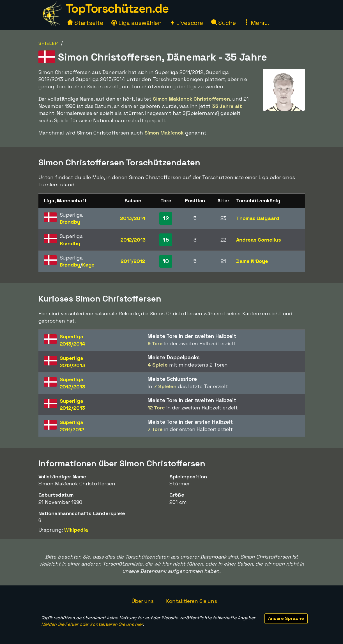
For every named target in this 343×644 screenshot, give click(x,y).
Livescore (186, 23)
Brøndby (70, 222)
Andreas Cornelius (258, 240)
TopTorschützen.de (117, 9)
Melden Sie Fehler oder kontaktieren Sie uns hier (92, 624)
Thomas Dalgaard (258, 218)
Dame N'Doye (252, 261)
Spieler (48, 43)
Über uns (143, 601)
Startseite (85, 23)
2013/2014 (133, 218)
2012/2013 (133, 240)
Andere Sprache (286, 618)
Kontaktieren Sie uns (192, 601)
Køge (88, 265)
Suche (223, 23)
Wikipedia (76, 530)
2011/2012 (133, 261)
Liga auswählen (137, 23)
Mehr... (256, 23)
